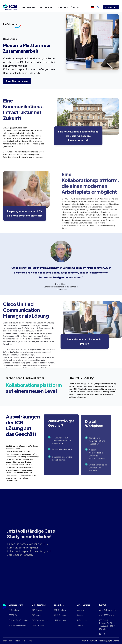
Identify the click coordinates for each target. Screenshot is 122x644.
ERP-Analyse (37, 610)
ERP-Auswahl (37, 615)
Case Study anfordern (17, 81)
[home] (10, 7)
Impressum (7, 641)
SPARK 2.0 (13, 615)
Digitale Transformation (19, 620)
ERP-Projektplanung (40, 620)
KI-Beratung (14, 610)
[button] (30, 7)
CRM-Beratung (60, 615)
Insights (80, 625)
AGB (30, 641)
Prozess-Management (18, 625)
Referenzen (82, 620)
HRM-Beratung (60, 620)
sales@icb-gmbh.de (107, 610)
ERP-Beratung (60, 610)
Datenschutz (20, 641)
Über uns (80, 610)
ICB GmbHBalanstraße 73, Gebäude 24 (107, 624)
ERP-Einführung (38, 625)
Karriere (80, 615)
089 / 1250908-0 (107, 615)
